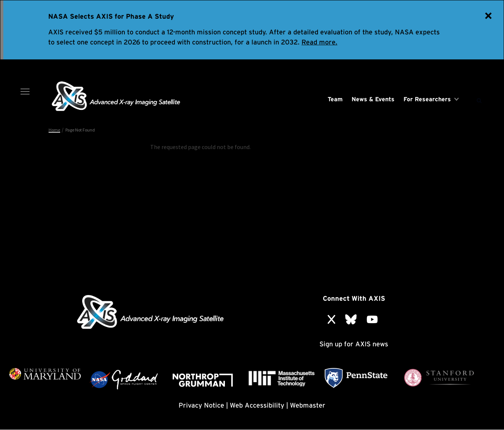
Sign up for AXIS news (354, 344)
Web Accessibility (257, 405)
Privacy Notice (201, 405)
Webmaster (308, 405)
